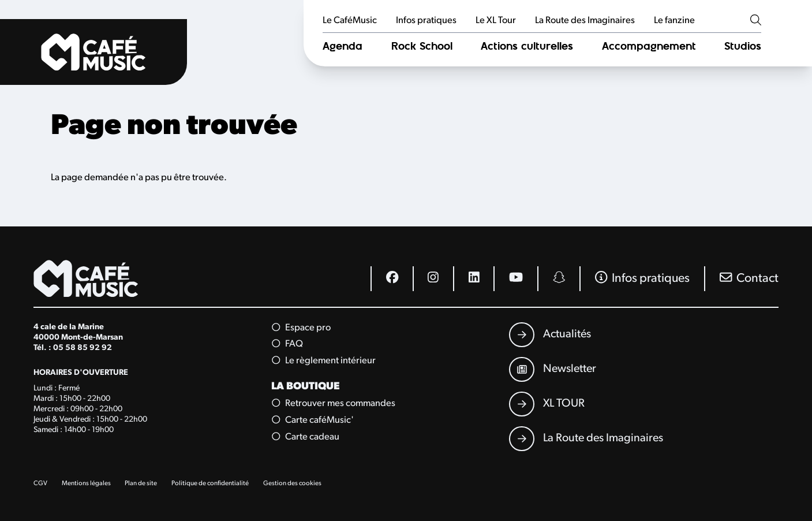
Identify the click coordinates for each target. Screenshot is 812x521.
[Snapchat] (558, 279)
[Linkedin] (473, 279)
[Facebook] (392, 279)
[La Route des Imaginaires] (586, 439)
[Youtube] (515, 279)
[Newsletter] (552, 370)
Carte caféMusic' (313, 420)
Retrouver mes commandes (333, 403)
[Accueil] (93, 52)
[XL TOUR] (547, 404)
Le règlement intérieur (323, 361)
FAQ (287, 345)
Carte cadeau (305, 437)
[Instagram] (433, 279)
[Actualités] (550, 335)
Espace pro (301, 328)
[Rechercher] (756, 21)
